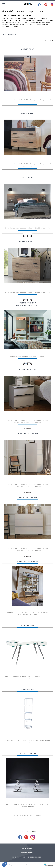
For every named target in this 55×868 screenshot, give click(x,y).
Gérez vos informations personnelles (27, 857)
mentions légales (9, 865)
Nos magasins (27, 849)
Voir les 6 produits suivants (27, 816)
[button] (5, 864)
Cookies (30, 865)
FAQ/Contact (27, 853)
